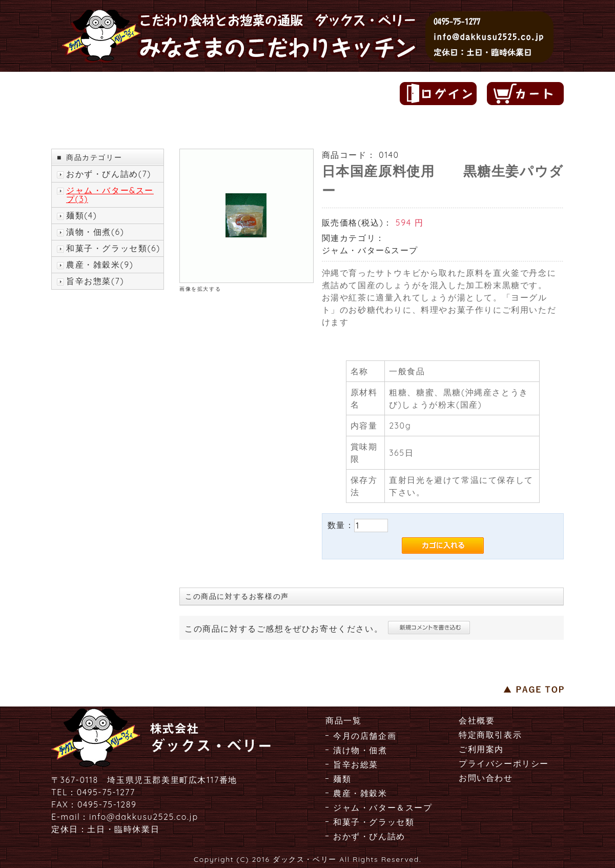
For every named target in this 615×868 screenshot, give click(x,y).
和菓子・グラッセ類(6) (113, 248)
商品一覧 (343, 720)
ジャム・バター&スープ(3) (110, 195)
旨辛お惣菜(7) (95, 281)
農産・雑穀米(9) (100, 265)
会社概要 (477, 720)
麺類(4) (81, 216)
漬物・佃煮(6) (95, 232)
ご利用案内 (481, 749)
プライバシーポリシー (504, 763)
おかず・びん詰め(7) (109, 174)
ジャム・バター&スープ (370, 250)
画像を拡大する (200, 289)
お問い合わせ (486, 778)
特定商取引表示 (490, 735)
